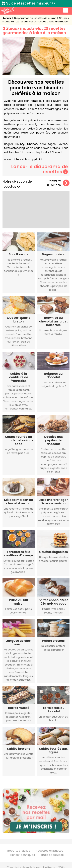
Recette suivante (58, 183)
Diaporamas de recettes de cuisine (36, 18)
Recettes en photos (49, 851)
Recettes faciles (19, 851)
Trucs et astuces (52, 855)
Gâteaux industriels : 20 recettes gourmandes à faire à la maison (36, 20)
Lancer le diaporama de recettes (40, 169)
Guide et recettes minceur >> (31, 3)
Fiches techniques (22, 855)
